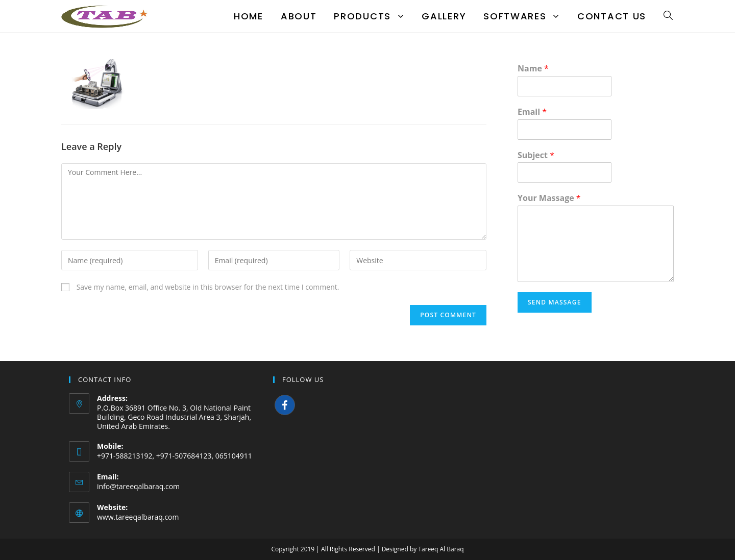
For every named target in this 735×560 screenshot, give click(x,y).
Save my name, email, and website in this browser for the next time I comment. (208, 287)
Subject (536, 155)
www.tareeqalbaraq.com (138, 517)
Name (533, 69)
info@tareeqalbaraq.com (138, 486)
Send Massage (555, 302)
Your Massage (549, 198)
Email (532, 112)
